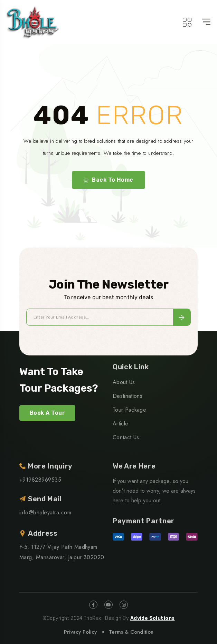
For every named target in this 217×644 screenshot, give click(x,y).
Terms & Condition (131, 632)
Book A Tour (47, 413)
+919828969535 (40, 480)
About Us (124, 382)
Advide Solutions (153, 618)
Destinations (128, 396)
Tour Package (129, 410)
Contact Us (126, 437)
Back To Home (108, 180)
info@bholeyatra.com (45, 512)
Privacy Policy (80, 632)
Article (120, 424)
